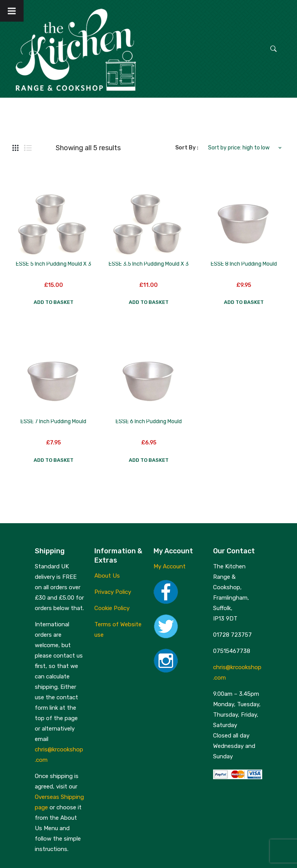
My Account (170, 566)
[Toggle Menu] (12, 11)
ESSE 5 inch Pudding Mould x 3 (54, 264)
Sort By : (187, 148)
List (28, 148)
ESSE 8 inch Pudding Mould (244, 264)
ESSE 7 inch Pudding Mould (53, 421)
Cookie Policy (112, 608)
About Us (107, 576)
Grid (15, 148)
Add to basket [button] (54, 302)
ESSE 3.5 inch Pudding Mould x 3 (149, 264)
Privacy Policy (113, 592)
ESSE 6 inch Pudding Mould (149, 421)
